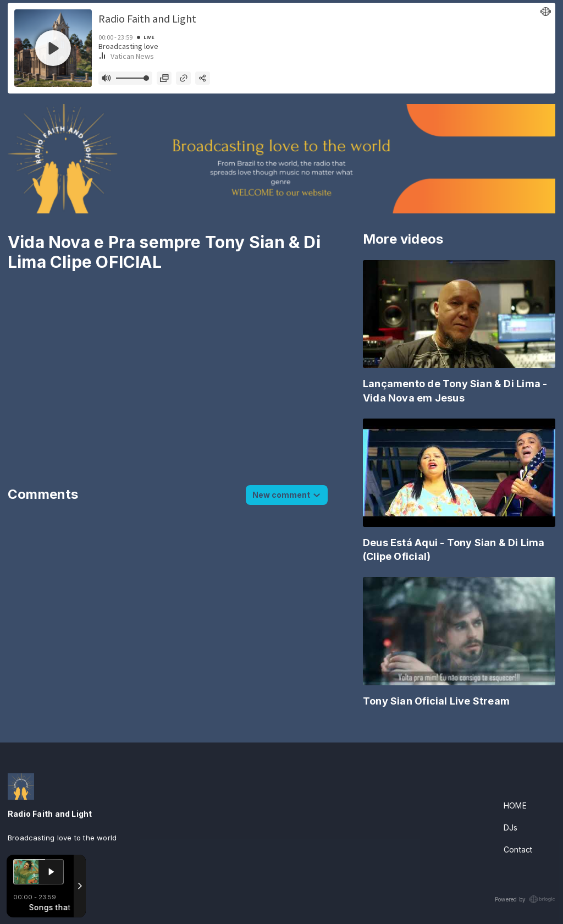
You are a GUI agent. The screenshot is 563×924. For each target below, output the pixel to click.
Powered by (525, 899)
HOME (515, 805)
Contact (518, 849)
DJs (511, 827)
